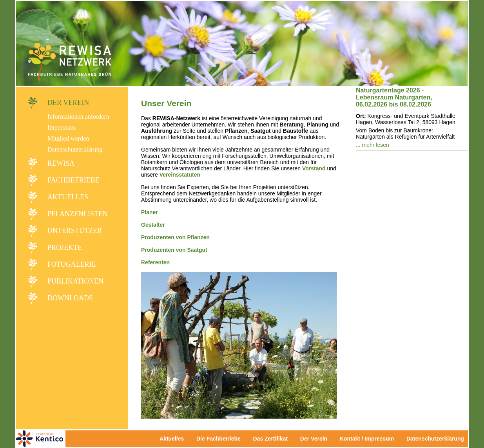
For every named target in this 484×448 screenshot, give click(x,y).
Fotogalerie (72, 264)
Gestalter (153, 225)
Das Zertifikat (270, 439)
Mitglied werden (68, 138)
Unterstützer (75, 231)
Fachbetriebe (73, 180)
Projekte (65, 247)
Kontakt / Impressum (369, 439)
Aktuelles (68, 197)
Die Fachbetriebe (218, 439)
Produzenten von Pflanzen (175, 237)
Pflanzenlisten (78, 214)
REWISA (61, 163)
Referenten (155, 262)
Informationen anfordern (78, 117)
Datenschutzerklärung (75, 149)
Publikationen (75, 281)
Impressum (61, 127)
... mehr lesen (373, 145)
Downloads (70, 298)
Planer (150, 212)
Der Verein (68, 103)
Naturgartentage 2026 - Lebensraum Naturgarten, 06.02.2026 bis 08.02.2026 (394, 97)
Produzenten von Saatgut (174, 250)
